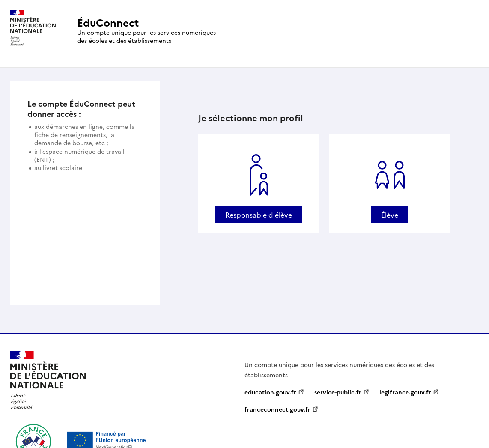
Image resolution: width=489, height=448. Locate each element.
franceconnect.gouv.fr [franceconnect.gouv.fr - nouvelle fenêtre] (277, 409)
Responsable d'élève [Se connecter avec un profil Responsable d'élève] (259, 215)
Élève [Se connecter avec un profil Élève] (390, 215)
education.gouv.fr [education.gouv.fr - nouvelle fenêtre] (270, 392)
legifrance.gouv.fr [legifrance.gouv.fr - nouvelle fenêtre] (405, 392)
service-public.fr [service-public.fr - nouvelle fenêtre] (338, 392)
